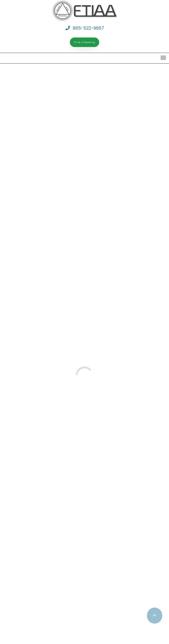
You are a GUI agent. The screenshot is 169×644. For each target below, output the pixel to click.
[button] (163, 57)
